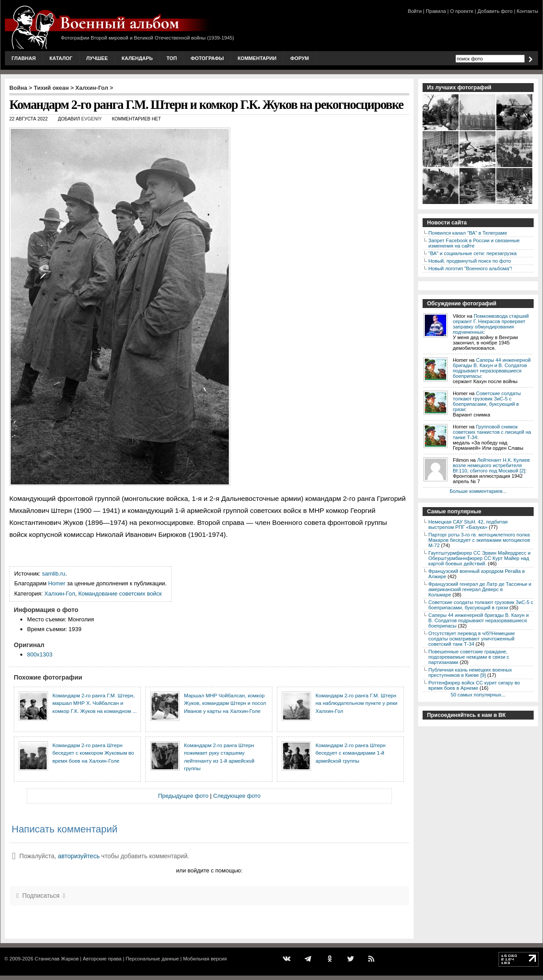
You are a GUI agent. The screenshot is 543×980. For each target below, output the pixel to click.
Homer (57, 583)
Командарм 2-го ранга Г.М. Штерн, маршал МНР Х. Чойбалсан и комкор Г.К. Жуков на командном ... (95, 703)
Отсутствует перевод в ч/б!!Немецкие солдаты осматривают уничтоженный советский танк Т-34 (472, 639)
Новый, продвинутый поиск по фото (470, 261)
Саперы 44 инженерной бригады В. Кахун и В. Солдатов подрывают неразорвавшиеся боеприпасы (492, 368)
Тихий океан (51, 88)
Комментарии (257, 58)
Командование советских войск (120, 594)
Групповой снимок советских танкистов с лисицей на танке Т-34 (492, 432)
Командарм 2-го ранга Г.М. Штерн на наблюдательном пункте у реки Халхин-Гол (356, 703)
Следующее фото (237, 796)
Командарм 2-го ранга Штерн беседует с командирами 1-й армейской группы (351, 753)
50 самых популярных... (478, 695)
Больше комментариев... (478, 491)
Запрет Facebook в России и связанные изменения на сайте (474, 243)
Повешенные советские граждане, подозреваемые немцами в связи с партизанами (469, 657)
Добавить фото (495, 11)
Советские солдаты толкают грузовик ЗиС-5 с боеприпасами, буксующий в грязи (487, 401)
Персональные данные (152, 959)
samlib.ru (54, 574)
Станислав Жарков (57, 959)
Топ (172, 58)
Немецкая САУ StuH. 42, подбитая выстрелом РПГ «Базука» (468, 524)
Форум (299, 58)
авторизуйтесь (79, 856)
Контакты (527, 11)
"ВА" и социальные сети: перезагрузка (473, 253)
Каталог (61, 58)
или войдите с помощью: (209, 870)
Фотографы (207, 58)
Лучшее (97, 58)
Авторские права (102, 959)
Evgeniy (92, 119)
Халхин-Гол (92, 88)
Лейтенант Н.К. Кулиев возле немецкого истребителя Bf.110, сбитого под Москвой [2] (491, 465)
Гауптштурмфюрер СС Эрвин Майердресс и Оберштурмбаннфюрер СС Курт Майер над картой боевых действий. (479, 558)
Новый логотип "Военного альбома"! (470, 268)
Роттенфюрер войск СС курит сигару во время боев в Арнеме (474, 685)
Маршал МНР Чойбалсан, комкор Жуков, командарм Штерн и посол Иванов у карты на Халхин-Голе (225, 703)
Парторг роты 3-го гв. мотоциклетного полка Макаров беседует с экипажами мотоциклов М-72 (479, 540)
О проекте (462, 11)
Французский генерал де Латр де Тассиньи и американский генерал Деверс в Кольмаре (480, 589)
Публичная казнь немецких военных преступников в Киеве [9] (470, 672)
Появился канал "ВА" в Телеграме (468, 233)
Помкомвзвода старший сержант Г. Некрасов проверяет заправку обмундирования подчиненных (491, 324)
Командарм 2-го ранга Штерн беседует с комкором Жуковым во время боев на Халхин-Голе (93, 753)
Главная (24, 58)
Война (18, 88)
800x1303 (40, 654)
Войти (415, 11)
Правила (436, 11)
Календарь (137, 58)
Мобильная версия (205, 959)
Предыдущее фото (183, 796)
